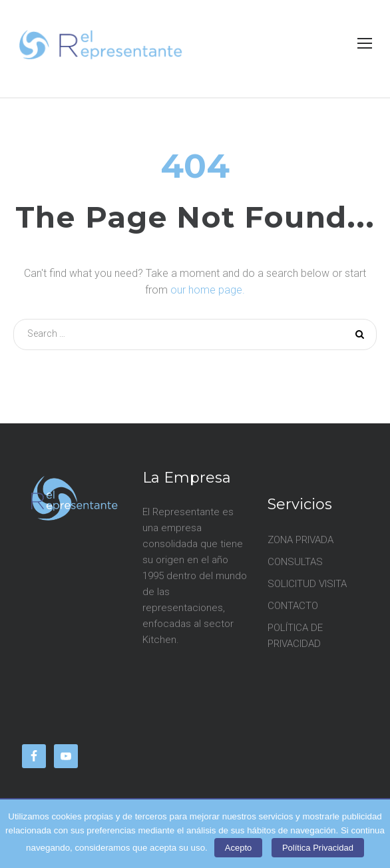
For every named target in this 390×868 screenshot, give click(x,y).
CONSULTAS (295, 562)
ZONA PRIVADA (300, 540)
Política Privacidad (318, 848)
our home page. (208, 290)
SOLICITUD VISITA (307, 584)
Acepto (238, 848)
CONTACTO (293, 606)
